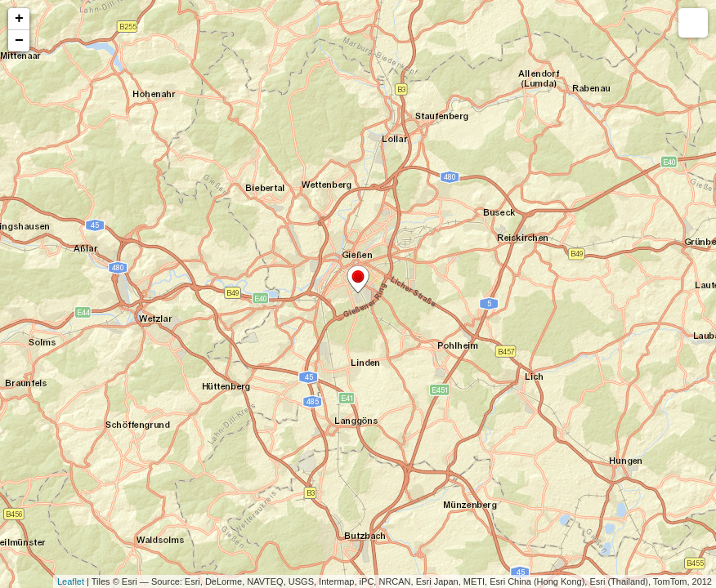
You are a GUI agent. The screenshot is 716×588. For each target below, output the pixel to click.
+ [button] (19, 19)
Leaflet (71, 581)
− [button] (19, 41)
